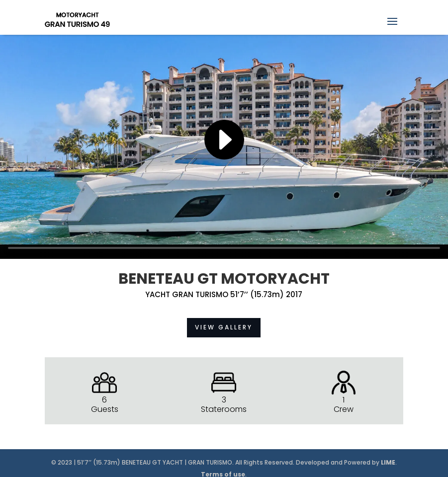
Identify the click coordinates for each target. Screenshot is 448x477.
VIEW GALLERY (224, 327)
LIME (388, 462)
